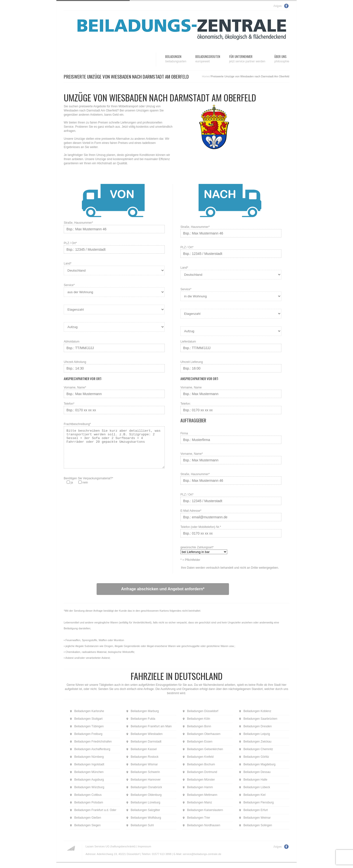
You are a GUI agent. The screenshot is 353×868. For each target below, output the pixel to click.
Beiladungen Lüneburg (145, 802)
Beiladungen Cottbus (88, 795)
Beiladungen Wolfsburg (146, 818)
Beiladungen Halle (255, 780)
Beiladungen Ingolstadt (89, 764)
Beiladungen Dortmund (202, 772)
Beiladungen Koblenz (257, 711)
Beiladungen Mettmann (202, 795)
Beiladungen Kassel (144, 749)
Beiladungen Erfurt (256, 810)
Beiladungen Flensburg (258, 802)
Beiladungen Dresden (258, 726)
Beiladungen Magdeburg (259, 764)
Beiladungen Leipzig (257, 734)
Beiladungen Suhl (142, 825)
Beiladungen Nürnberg (89, 757)
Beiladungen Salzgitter (145, 810)
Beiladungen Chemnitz (258, 749)
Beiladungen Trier (199, 818)
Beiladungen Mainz (200, 802)
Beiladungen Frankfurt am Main (151, 726)
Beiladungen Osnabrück (146, 787)
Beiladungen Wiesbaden (147, 734)
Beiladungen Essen (200, 742)
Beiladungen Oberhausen (204, 734)
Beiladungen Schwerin (145, 772)
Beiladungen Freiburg (88, 734)
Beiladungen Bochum (201, 764)
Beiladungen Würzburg (89, 787)
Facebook (287, 6)
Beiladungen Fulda (143, 719)
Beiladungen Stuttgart (88, 719)
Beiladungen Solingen (258, 825)
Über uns (282, 59)
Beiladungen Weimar (257, 818)
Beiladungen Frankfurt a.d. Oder (95, 810)
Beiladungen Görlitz (256, 757)
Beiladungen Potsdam (89, 802)
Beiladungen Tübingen (89, 726)
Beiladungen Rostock (145, 757)
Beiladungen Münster (201, 780)
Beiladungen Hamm (200, 787)
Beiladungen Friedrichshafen (93, 742)
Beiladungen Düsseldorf (203, 711)
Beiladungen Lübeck (257, 787)
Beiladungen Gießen (88, 818)
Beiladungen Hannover (146, 780)
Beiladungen (176, 59)
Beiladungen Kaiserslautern (205, 810)
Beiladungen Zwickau (257, 742)
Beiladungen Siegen (87, 825)
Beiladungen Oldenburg (146, 795)
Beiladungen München (89, 772)
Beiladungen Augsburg (89, 780)
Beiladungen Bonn (199, 726)
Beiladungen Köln (199, 719)
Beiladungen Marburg (145, 711)
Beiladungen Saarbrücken (260, 719)
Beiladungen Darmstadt (146, 742)
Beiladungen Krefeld (200, 757)
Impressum (144, 846)
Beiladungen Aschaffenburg (92, 749)
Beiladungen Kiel (254, 795)
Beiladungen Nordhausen (204, 825)
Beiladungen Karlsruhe (89, 711)
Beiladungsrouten (208, 59)
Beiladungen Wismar (144, 764)
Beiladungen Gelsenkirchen (205, 749)
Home (206, 76)
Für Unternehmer (247, 59)
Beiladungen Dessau (257, 772)
